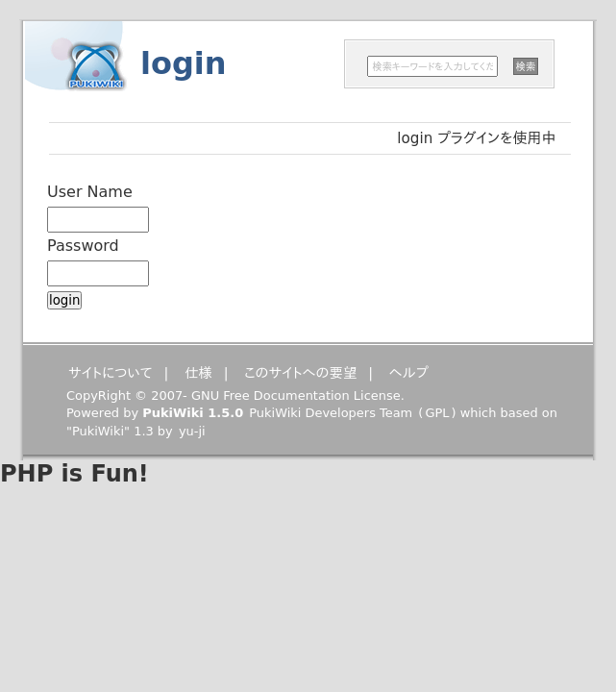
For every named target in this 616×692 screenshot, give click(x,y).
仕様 (198, 373)
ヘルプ (409, 373)
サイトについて (111, 373)
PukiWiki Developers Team (331, 413)
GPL (437, 413)
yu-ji (192, 431)
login (184, 63)
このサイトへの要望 (300, 373)
